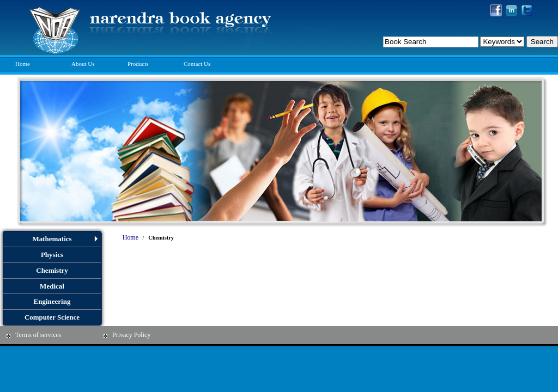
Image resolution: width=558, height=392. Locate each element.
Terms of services (38, 335)
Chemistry (52, 270)
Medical (52, 286)
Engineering (52, 301)
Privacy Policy (131, 335)
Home (23, 64)
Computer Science (52, 317)
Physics (52, 255)
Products (138, 64)
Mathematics (52, 239)
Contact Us (197, 64)
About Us (83, 64)
